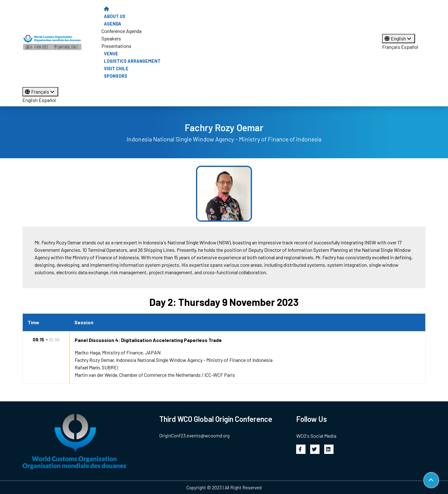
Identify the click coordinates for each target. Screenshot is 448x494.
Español (410, 47)
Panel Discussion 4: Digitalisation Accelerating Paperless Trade (148, 340)
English (399, 38)
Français (391, 47)
